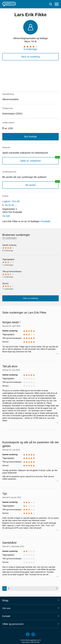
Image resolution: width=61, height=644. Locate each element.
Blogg (5, 600)
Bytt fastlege (30, 137)
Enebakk (46, 221)
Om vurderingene (10, 238)
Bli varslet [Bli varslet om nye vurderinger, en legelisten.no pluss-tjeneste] (30, 185)
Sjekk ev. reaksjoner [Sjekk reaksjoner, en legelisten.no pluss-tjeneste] (30, 161)
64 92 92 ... (11, 205)
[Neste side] (57, 588)
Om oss (6, 608)
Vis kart (6, 216)
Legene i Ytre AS (11, 201)
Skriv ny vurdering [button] (30, 57)
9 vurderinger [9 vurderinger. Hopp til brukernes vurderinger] (31, 49)
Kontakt (6, 616)
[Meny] (57, 4)
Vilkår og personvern (13, 624)
